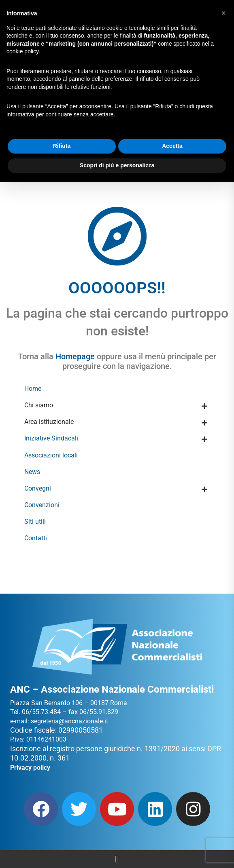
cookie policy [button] (22, 51)
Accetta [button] (172, 146)
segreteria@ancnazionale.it (69, 721)
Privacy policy (30, 768)
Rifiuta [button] (62, 146)
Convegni (38, 488)
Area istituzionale (49, 422)
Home (33, 389)
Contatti (36, 538)
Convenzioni (42, 505)
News (32, 472)
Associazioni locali (51, 455)
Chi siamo (39, 405)
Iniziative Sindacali (51, 438)
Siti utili (35, 521)
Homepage (75, 356)
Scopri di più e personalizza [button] (117, 165)
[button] (223, 13)
